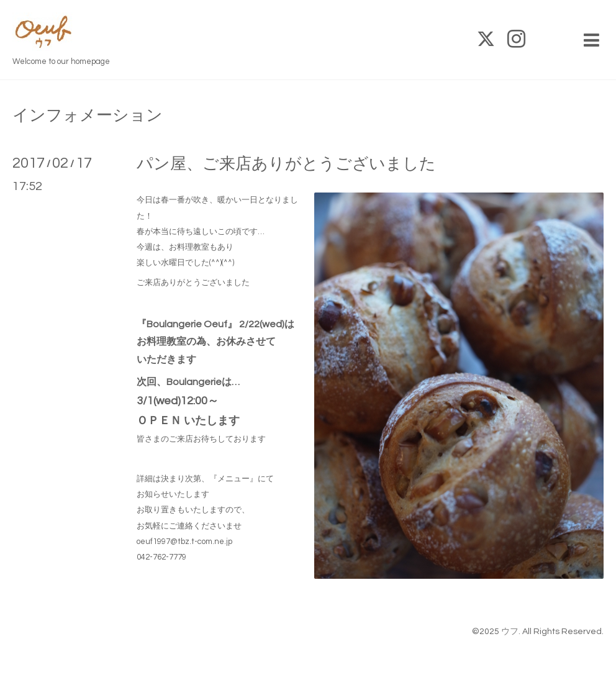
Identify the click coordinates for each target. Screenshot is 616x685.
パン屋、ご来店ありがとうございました (286, 164)
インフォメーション (88, 116)
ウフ (510, 632)
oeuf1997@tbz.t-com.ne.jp (184, 542)
